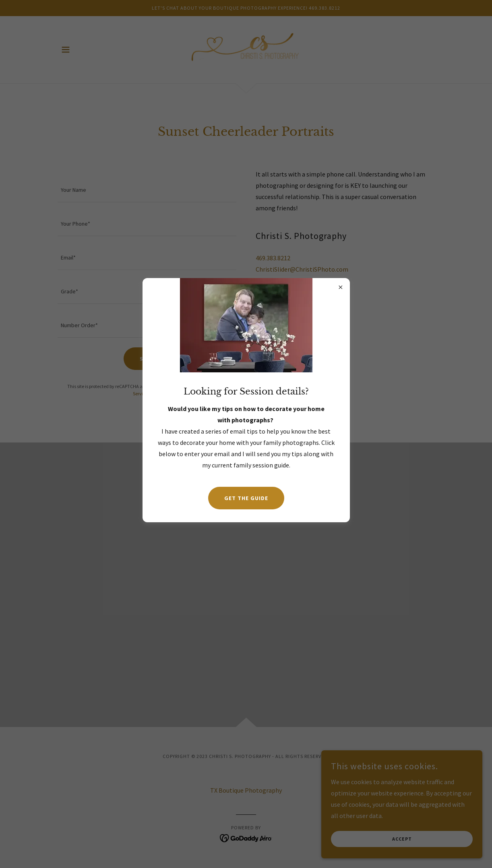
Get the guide (246, 498)
